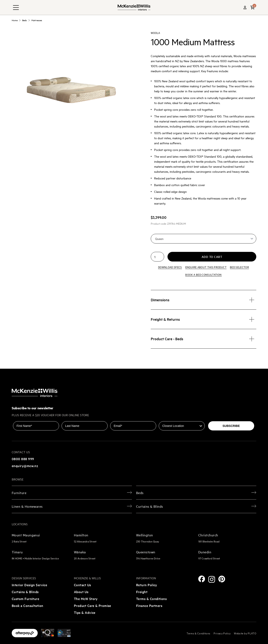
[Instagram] (212, 579)
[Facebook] (202, 579)
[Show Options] (201, 426)
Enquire (206, 267)
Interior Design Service (29, 585)
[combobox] (180, 426)
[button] (253, 8)
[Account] (245, 8)
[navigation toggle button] (16, 8)
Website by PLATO (245, 633)
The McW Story (86, 599)
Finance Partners (149, 605)
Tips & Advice (85, 612)
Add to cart (212, 257)
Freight (142, 592)
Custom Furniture (25, 599)
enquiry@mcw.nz (25, 466)
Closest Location (171, 418)
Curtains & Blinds (25, 592)
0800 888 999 (23, 459)
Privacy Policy (222, 633)
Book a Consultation (28, 605)
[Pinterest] (222, 579)
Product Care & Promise (93, 605)
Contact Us (82, 585)
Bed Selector (239, 267)
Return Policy (147, 585)
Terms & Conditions (151, 599)
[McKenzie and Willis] (134, 7)
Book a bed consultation (203, 274)
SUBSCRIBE (231, 426)
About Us (81, 592)
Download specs (170, 267)
